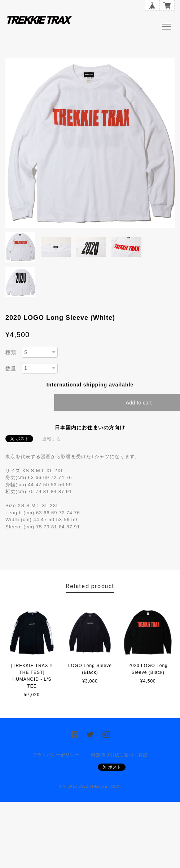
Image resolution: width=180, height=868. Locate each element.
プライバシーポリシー (56, 755)
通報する (52, 439)
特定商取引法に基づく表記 (119, 755)
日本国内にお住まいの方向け (90, 428)
